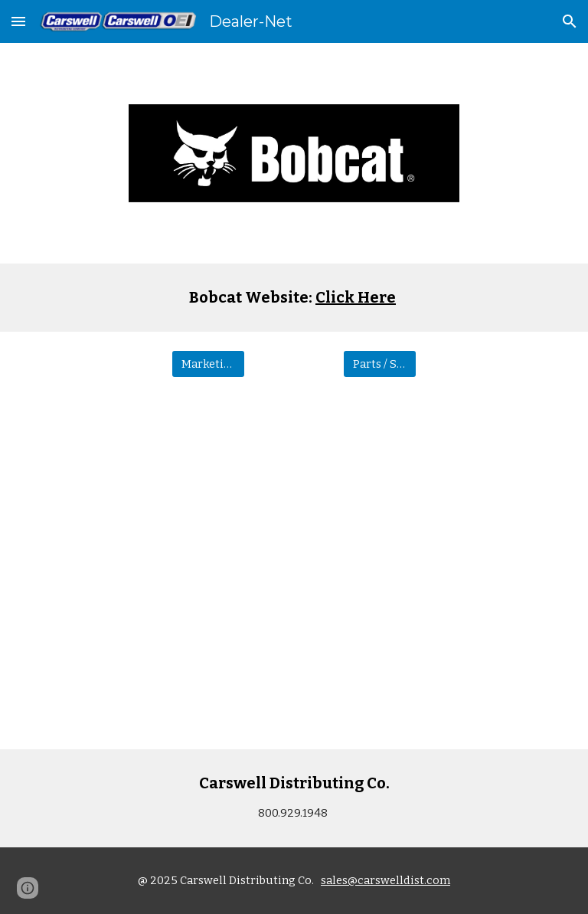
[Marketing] (208, 364)
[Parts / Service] (379, 364)
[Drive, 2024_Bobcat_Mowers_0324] (294, 573)
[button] (18, 21)
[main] (294, 298)
